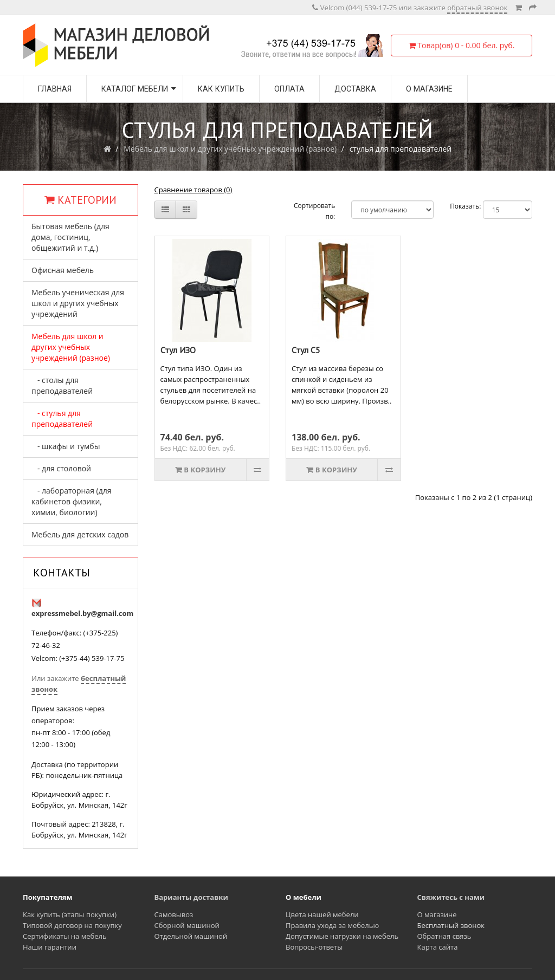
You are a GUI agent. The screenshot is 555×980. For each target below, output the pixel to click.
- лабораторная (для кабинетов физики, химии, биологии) (71, 501)
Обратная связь (444, 936)
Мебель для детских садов (80, 534)
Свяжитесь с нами (451, 897)
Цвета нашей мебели (322, 914)
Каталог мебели (135, 89)
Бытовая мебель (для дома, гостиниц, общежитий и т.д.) (70, 237)
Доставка (355, 89)
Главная (55, 89)
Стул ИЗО (178, 350)
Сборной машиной (187, 925)
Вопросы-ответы (314, 947)
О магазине (429, 89)
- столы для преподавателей (62, 385)
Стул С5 (306, 350)
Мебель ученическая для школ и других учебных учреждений (78, 303)
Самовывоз (174, 914)
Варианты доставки (191, 897)
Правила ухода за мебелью (332, 925)
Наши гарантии (50, 947)
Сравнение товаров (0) (193, 190)
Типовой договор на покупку (72, 925)
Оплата (289, 89)
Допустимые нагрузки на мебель (342, 936)
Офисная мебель (63, 270)
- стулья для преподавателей (62, 418)
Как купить (221, 89)
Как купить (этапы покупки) (70, 914)
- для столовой (61, 468)
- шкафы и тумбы (66, 446)
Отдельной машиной (191, 936)
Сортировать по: (314, 211)
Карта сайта (438, 947)
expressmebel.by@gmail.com (82, 613)
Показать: (458, 206)
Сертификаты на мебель (65, 936)
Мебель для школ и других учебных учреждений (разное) (230, 149)
